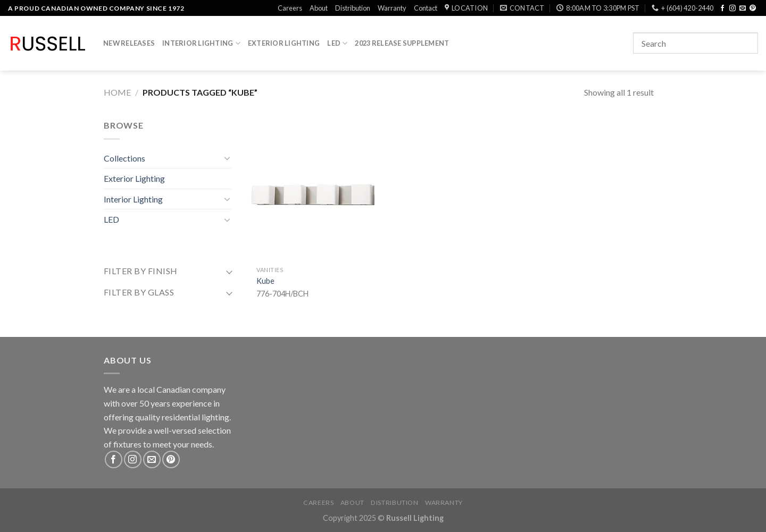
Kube (265, 281)
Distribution (353, 8)
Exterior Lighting (284, 43)
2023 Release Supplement (402, 43)
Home (117, 92)
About (319, 8)
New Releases (129, 43)
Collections (124, 158)
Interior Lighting (201, 43)
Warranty (392, 8)
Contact (426, 8)
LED (337, 43)
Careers (290, 8)
